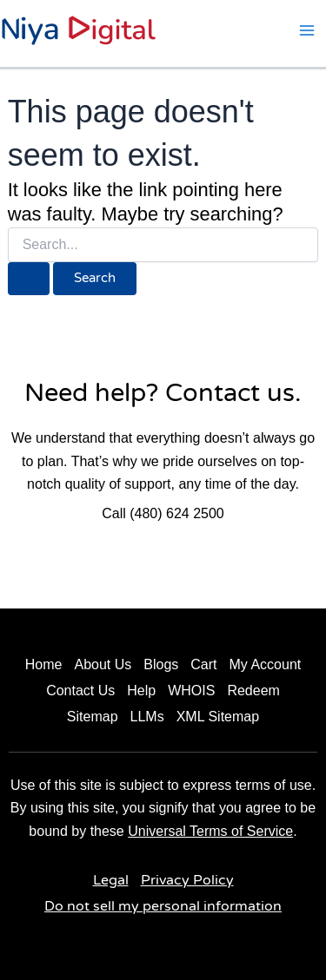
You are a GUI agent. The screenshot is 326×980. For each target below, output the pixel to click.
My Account (266, 664)
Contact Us (80, 691)
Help (141, 691)
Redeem (253, 691)
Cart (203, 664)
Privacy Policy (187, 880)
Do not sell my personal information (163, 906)
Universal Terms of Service (210, 831)
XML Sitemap (218, 717)
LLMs (147, 717)
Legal (111, 880)
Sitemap (93, 717)
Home (44, 664)
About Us (103, 664)
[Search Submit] (29, 279)
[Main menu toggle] (307, 30)
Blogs (161, 664)
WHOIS (191, 691)
